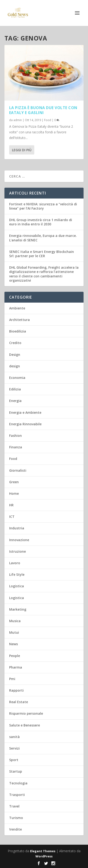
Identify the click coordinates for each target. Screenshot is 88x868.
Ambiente (17, 308)
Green (14, 482)
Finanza (16, 447)
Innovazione (19, 540)
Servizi (14, 748)
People (15, 656)
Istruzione (17, 551)
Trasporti (17, 795)
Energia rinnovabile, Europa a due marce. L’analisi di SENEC (43, 238)
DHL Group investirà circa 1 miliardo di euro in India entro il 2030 (41, 222)
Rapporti (16, 690)
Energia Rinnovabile (25, 424)
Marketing (18, 609)
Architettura (19, 320)
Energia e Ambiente (25, 412)
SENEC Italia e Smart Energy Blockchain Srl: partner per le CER (42, 254)
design (15, 366)
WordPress (44, 856)
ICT (12, 517)
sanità (14, 737)
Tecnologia (18, 783)
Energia (15, 401)
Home (14, 493)
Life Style (17, 574)
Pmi (12, 679)
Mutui (14, 632)
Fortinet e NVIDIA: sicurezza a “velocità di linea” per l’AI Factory (43, 206)
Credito (15, 343)
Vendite (15, 829)
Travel (14, 806)
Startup (16, 771)
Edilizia (15, 389)
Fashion (15, 436)
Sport (14, 760)
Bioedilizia (18, 331)
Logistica (17, 586)
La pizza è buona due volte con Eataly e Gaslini (43, 110)
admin (18, 120)
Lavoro (15, 563)
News (13, 644)
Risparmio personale (26, 713)
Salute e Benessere (25, 725)
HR (11, 505)
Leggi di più (22, 150)
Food (48, 120)
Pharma (16, 667)
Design (15, 355)
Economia (17, 378)
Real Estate (19, 702)
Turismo (16, 818)
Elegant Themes (43, 851)
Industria (17, 528)
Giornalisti (18, 470)
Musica (15, 621)
